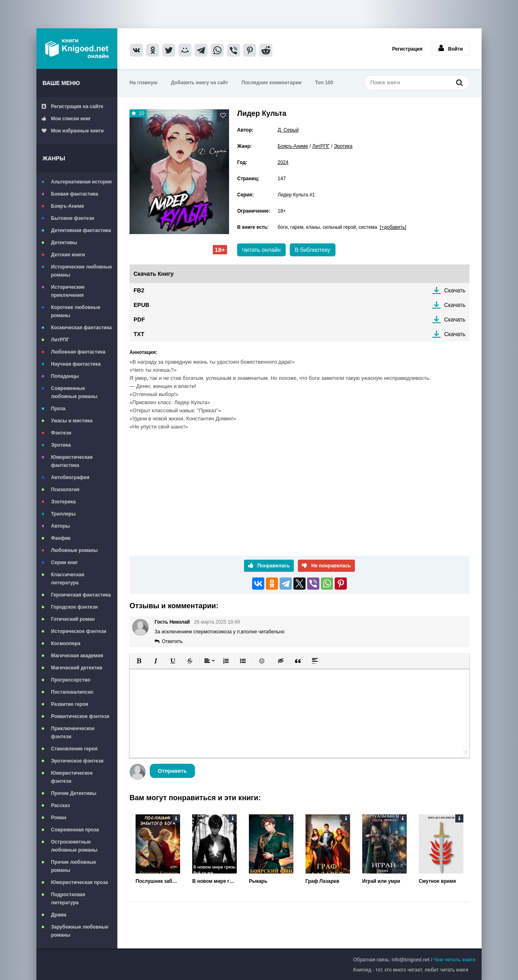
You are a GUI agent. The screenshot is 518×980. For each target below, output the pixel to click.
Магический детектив (77, 668)
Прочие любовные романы (73, 866)
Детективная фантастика (81, 230)
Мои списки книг (66, 119)
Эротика (61, 445)
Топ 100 (324, 83)
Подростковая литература (68, 899)
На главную (143, 83)
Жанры (54, 158)
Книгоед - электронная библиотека (77, 49)
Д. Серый (288, 130)
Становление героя (74, 749)
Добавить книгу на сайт (200, 83)
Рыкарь (258, 881)
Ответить (172, 641)
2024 (283, 162)
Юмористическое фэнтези (72, 777)
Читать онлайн (261, 250)
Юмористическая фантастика (72, 461)
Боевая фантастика (74, 194)
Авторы (61, 526)
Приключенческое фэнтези (73, 733)
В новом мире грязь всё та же (214, 881)
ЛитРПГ (60, 340)
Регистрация (407, 49)
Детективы (64, 243)
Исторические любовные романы (82, 271)
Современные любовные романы (74, 392)
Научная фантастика (76, 364)
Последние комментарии (272, 83)
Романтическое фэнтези (80, 716)
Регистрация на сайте (72, 107)
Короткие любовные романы (76, 311)
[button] (139, 661)
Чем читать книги (454, 960)
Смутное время (437, 881)
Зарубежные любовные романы (80, 931)
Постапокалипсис (72, 692)
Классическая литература (68, 579)
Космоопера (66, 643)
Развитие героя (70, 704)
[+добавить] (393, 227)
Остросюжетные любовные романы (74, 846)
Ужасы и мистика (72, 421)
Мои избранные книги (73, 131)
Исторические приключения (68, 291)
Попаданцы (65, 376)
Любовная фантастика (78, 352)
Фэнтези (61, 433)
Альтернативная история (81, 182)
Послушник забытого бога (158, 881)
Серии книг (64, 562)
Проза (58, 409)
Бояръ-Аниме (68, 206)
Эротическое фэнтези (77, 761)
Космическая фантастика (81, 328)
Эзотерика (63, 502)
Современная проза (75, 830)
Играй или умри (381, 881)
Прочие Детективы (74, 793)
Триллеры (63, 514)
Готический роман (73, 619)
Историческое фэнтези (79, 631)
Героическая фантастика (81, 595)
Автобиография (70, 477)
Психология (65, 490)
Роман (59, 818)
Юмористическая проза (79, 882)
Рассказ (61, 805)
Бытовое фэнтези (73, 218)
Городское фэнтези (74, 607)
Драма (59, 915)
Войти (451, 48)
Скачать (455, 290)
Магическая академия (77, 656)
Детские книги (68, 255)
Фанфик (61, 538)
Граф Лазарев (323, 881)
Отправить (172, 771)
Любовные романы (74, 550)
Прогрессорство (71, 680)
